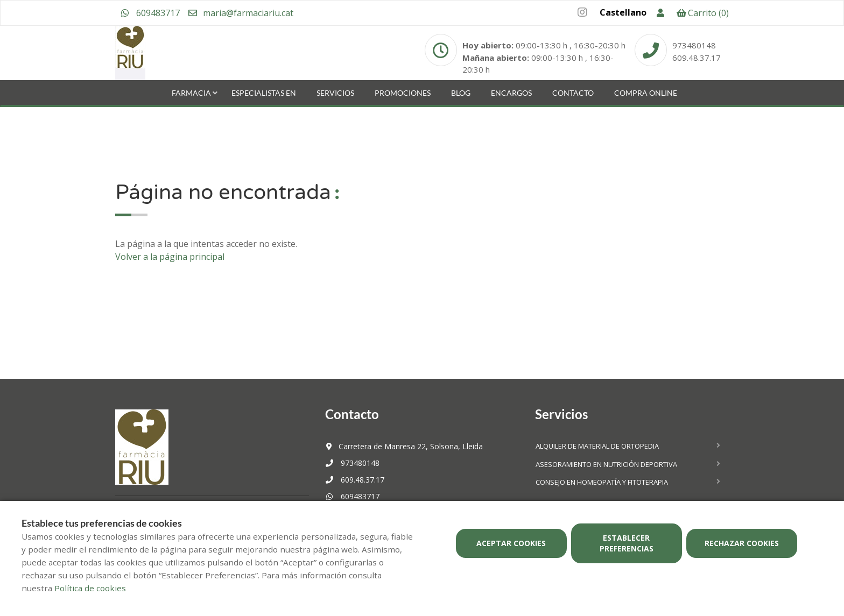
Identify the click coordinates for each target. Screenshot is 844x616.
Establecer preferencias (627, 543)
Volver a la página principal (170, 257)
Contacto (573, 93)
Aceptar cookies (511, 543)
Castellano (623, 12)
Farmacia (191, 93)
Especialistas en (264, 93)
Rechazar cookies (742, 543)
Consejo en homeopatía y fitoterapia (602, 482)
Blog (461, 93)
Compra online (646, 93)
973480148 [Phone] (694, 45)
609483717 (150, 13)
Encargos (511, 93)
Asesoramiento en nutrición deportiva (606, 464)
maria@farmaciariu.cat (240, 13)
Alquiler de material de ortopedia (597, 446)
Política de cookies (90, 588)
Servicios (335, 93)
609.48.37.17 (355, 480)
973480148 (352, 463)
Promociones (403, 93)
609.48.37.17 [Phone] (697, 58)
